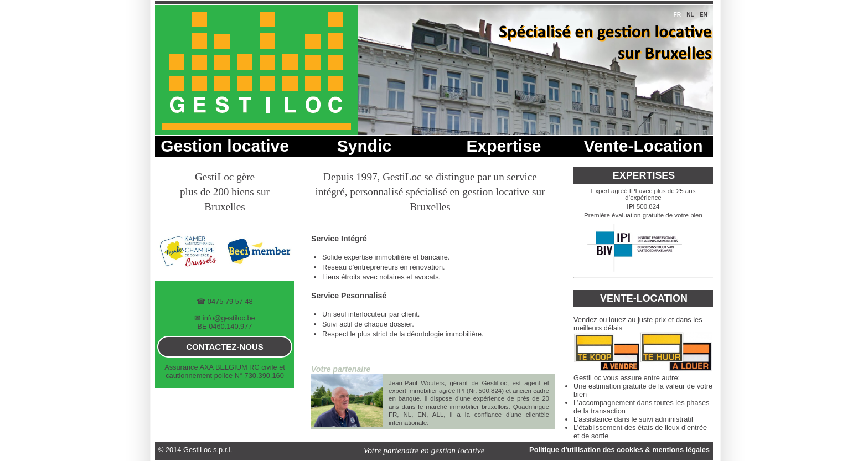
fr (677, 15)
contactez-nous (225, 347)
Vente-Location (643, 146)
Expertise (503, 146)
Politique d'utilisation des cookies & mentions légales (619, 450)
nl (690, 15)
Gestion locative (225, 146)
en (704, 15)
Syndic (364, 146)
